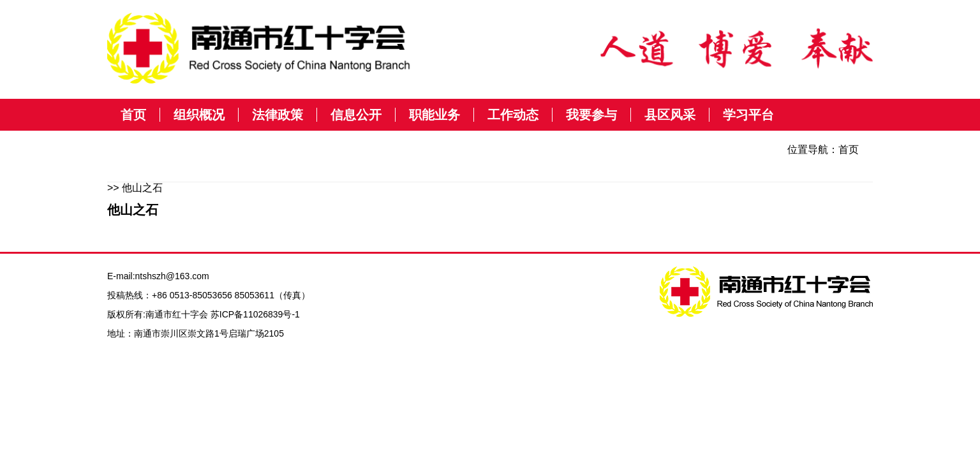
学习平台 (748, 115)
